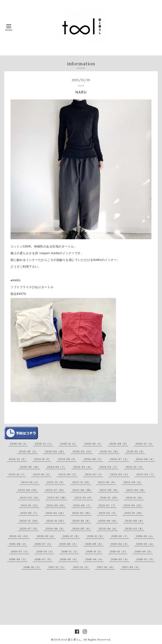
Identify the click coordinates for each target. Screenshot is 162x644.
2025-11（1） (69, 444)
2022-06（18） (82, 490)
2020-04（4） (108, 528)
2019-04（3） (120, 544)
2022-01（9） (84, 498)
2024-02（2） (109, 467)
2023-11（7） (17, 474)
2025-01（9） (136, 451)
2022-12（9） (56, 482)
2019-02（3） (20, 551)
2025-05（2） (28, 451)
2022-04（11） (136, 490)
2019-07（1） (43, 544)
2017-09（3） (131, 567)
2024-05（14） (30, 467)
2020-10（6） (82, 521)
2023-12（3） (135, 467)
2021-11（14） (135, 498)
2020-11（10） (56, 521)
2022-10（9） (107, 482)
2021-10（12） (30, 505)
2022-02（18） (57, 498)
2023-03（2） (120, 474)
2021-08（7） (82, 505)
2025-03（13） (83, 451)
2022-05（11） (109, 490)
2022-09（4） (133, 482)
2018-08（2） (18, 559)
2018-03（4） (120, 559)
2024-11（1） (43, 459)
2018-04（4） (94, 559)
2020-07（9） (29, 528)
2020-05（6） (82, 528)
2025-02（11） (110, 451)
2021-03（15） (82, 513)
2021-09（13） (56, 505)
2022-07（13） (55, 490)
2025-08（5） (119, 444)
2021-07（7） (108, 505)
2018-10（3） (118, 551)
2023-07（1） (94, 474)
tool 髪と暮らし (72, 639)
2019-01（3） (45, 551)
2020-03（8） (135, 528)
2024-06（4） (145, 459)
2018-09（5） (144, 551)
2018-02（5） (146, 559)
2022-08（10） (28, 490)
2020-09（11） (108, 521)
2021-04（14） (55, 513)
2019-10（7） (120, 536)
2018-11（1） (94, 551)
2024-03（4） (83, 467)
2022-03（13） (30, 498)
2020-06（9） (55, 528)
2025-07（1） (145, 444)
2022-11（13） (82, 482)
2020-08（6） (135, 521)
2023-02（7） (146, 474)
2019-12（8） (71, 536)
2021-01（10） (134, 513)
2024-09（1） (67, 459)
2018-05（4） (69, 559)
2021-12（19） (109, 498)
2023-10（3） (42, 474)
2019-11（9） (96, 536)
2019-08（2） (18, 544)
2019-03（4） (145, 544)
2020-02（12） (20, 536)
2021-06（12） (133, 505)
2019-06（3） (69, 544)
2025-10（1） (93, 444)
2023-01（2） (30, 482)
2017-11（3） (81, 567)
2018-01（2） (32, 567)
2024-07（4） (119, 459)
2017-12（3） (57, 567)
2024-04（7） (57, 467)
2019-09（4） (145, 536)
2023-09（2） (68, 474)
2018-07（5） (44, 559)
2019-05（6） (94, 544)
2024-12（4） (18, 459)
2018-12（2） (70, 551)
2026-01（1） (19, 444)
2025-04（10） (55, 451)
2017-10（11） (106, 567)
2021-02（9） (108, 513)
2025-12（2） (44, 444)
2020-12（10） (29, 521)
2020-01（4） (46, 536)
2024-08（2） (93, 459)
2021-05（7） (29, 513)
